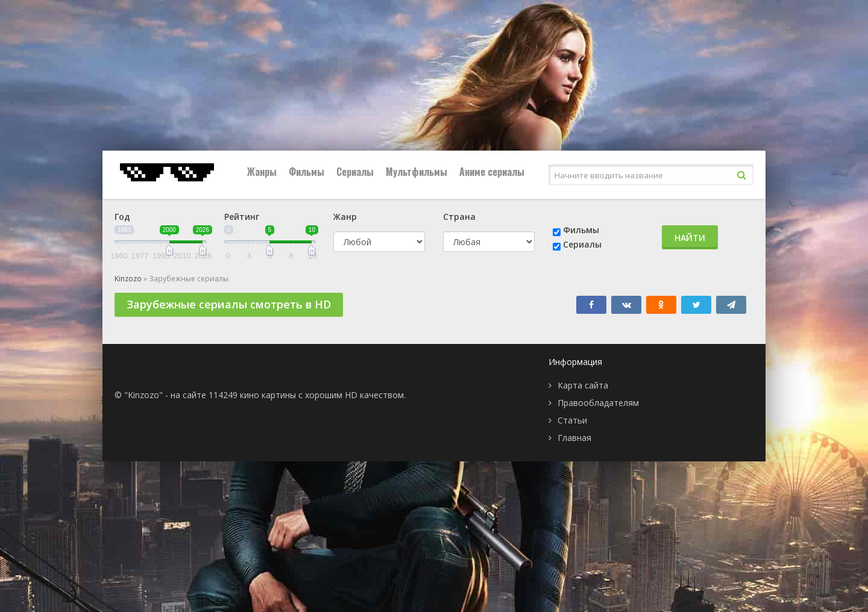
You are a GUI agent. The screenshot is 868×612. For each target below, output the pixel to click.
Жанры (262, 172)
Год (122, 217)
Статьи (572, 420)
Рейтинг (242, 217)
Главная (574, 438)
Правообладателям (598, 403)
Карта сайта (583, 385)
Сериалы (355, 172)
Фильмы (307, 172)
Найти (690, 238)
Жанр (345, 217)
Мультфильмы (417, 172)
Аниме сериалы (492, 172)
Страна (459, 217)
